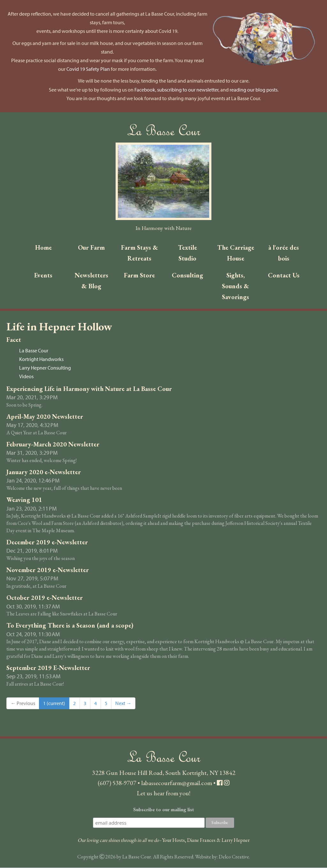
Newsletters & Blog (91, 281)
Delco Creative (234, 857)
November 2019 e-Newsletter (48, 570)
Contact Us (284, 276)
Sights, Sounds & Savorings (236, 286)
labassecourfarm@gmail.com (177, 783)
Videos (26, 377)
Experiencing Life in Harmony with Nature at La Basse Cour (89, 389)
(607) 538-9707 (117, 783)
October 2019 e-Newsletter (45, 598)
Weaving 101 (24, 500)
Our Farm (91, 247)
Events (43, 276)
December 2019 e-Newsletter (47, 543)
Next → (123, 704)
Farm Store (139, 276)
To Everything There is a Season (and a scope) (70, 626)
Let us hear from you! (163, 793)
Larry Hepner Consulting (45, 368)
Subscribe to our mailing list (164, 810)
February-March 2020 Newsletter (53, 445)
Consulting (187, 276)
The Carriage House (236, 253)
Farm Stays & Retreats (140, 253)
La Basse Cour (34, 351)
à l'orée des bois (284, 253)
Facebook (145, 90)
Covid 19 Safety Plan (88, 69)
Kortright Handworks (41, 360)
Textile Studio (187, 253)
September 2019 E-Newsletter (48, 668)
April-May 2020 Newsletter (45, 417)
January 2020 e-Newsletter (44, 473)
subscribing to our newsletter (188, 90)
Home (43, 247)
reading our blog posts (254, 90)
